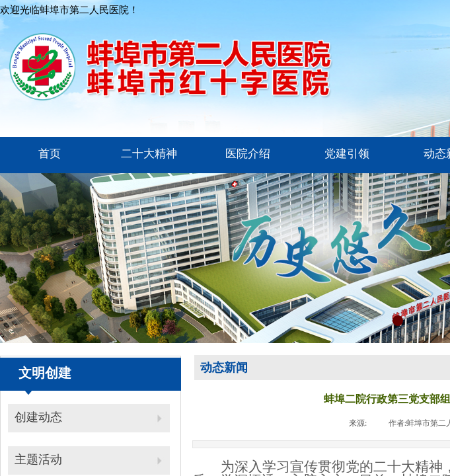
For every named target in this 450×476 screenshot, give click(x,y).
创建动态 (38, 417)
